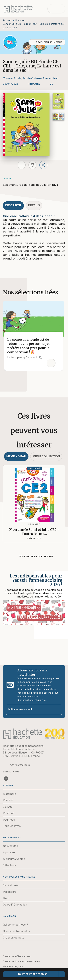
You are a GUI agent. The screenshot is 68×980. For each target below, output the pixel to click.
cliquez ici (40, 700)
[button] (47, 42)
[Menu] (56, 9)
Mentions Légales (13, 966)
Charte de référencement (17, 956)
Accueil (7, 20)
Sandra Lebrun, (33, 78)
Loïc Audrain (51, 78)
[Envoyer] (58, 710)
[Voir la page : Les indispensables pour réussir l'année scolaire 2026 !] (34, 601)
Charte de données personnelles (21, 961)
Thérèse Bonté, (13, 78)
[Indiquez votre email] (29, 710)
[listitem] (6, 779)
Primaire (20, 20)
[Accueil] (18, 9)
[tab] (13, 206)
